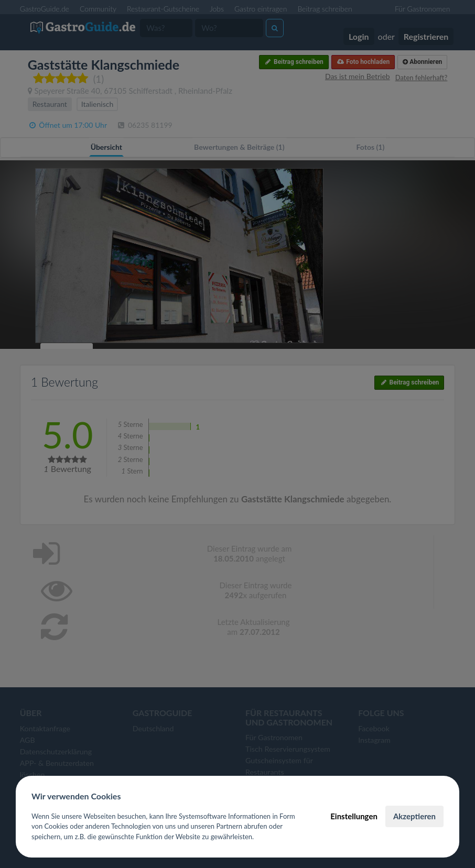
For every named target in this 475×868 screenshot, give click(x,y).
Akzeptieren (414, 816)
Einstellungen (354, 816)
